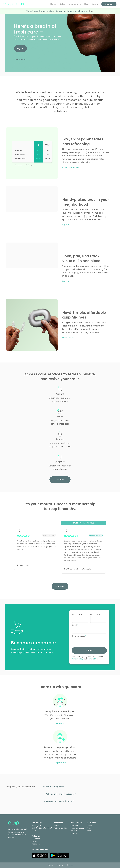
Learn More (68, 337)
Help (87, 4)
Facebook (36, 839)
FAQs (34, 831)
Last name (95, 614)
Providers (74, 826)
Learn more (20, 60)
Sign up (21, 49)
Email (75, 625)
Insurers (74, 831)
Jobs (89, 831)
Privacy (60, 865)
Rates (62, 4)
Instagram (36, 844)
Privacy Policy (77, 659)
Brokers (74, 833)
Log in (95, 4)
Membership (75, 4)
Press (89, 828)
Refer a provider (61, 828)
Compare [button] (60, 586)
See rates (60, 480)
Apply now (60, 763)
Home (53, 4)
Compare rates (71, 167)
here (91, 11)
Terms (50, 865)
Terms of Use (93, 659)
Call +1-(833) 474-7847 (42, 828)
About (89, 826)
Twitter (35, 841)
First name (77, 614)
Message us (37, 826)
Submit (89, 650)
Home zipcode (79, 636)
